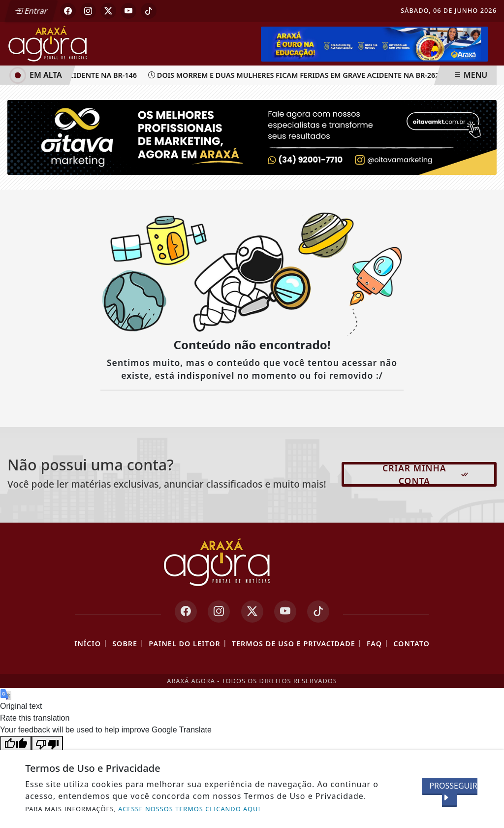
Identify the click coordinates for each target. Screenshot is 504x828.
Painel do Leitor (184, 644)
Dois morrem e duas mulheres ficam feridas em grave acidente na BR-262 (296, 75)
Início (88, 644)
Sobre (125, 644)
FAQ (374, 644)
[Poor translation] (47, 744)
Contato (411, 644)
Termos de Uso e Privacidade (294, 644)
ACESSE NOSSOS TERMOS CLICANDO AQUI (189, 809)
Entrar (31, 11)
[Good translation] (16, 744)
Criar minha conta (426, 474)
